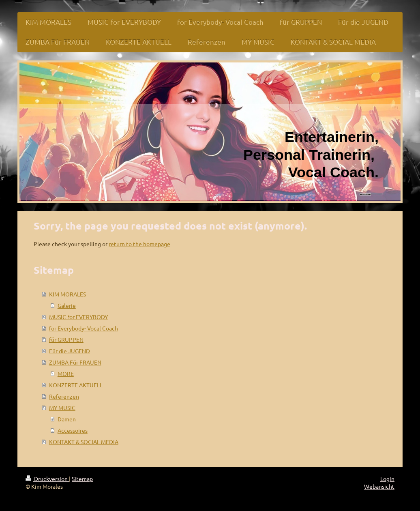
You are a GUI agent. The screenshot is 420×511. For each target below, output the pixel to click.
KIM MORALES (67, 294)
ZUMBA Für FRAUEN (75, 362)
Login (387, 479)
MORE (66, 374)
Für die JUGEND (70, 351)
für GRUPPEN (66, 339)
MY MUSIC (62, 408)
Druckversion (47, 479)
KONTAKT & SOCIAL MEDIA (84, 442)
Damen (67, 419)
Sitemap (82, 479)
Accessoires (73, 430)
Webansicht (379, 486)
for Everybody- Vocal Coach (84, 328)
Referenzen (64, 396)
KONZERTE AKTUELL (76, 385)
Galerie (67, 305)
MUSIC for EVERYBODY (78, 317)
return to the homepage (139, 244)
